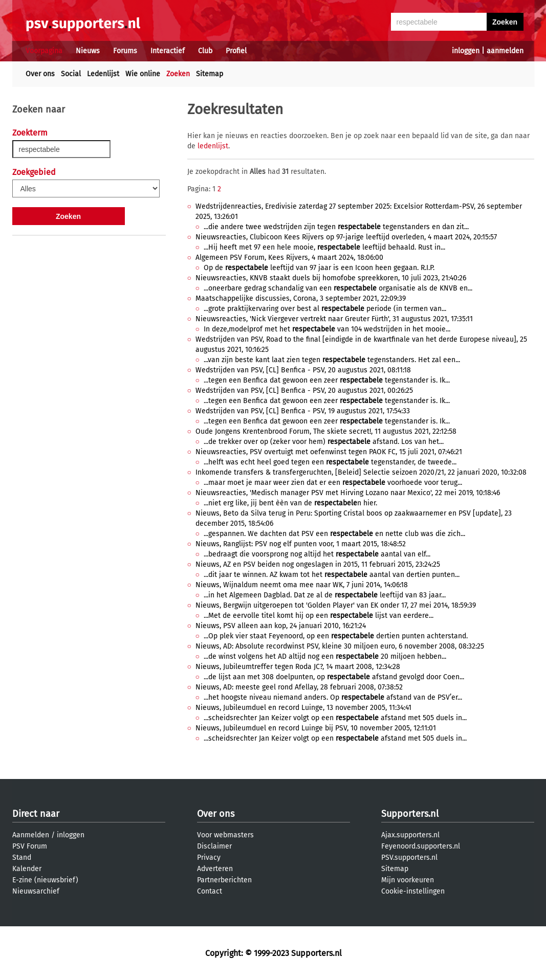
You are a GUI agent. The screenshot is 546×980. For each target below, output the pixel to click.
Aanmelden (31, 835)
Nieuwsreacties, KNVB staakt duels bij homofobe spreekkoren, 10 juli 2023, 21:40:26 (331, 278)
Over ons (40, 74)
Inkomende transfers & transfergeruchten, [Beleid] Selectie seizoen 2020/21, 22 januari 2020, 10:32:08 (361, 472)
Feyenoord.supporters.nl (421, 846)
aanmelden (505, 51)
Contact (210, 891)
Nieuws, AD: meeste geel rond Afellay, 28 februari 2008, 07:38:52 (299, 687)
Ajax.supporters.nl (410, 835)
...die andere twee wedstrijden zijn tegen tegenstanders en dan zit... (336, 227)
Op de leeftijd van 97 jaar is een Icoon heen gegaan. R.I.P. (319, 268)
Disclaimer (214, 846)
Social (71, 74)
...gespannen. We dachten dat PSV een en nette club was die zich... (334, 534)
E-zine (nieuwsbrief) (45, 880)
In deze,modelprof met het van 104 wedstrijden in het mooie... (327, 329)
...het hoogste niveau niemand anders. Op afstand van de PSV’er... (333, 697)
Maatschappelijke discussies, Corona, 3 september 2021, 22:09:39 (301, 298)
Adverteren (215, 869)
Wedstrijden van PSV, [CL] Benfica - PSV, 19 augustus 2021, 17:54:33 (303, 411)
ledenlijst (213, 146)
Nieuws (88, 51)
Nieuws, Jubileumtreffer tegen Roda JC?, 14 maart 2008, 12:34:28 (298, 667)
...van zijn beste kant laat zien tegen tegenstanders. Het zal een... (332, 360)
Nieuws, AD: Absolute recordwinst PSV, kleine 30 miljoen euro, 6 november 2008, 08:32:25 (340, 646)
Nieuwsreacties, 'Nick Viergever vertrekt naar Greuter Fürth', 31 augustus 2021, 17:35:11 (334, 319)
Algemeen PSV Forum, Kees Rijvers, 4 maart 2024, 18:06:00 (289, 258)
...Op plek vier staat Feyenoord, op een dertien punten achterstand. (336, 636)
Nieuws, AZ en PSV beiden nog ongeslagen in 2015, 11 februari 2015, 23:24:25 (318, 564)
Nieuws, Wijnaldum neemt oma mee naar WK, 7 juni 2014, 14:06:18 (302, 585)
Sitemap (210, 74)
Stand (22, 857)
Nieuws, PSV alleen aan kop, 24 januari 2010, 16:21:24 (281, 626)
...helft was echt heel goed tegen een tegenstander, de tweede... (330, 462)
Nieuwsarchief (36, 891)
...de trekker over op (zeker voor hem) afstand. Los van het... (324, 442)
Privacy (209, 857)
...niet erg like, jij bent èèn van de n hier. (290, 503)
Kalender (27, 869)
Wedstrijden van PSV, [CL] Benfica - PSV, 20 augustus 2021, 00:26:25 (304, 391)
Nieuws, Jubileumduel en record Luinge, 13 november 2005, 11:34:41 (303, 708)
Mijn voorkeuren (408, 880)
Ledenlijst (103, 74)
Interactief (168, 51)
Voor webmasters (225, 835)
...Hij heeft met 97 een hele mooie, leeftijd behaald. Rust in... (324, 247)
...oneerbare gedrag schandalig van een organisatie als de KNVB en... (338, 288)
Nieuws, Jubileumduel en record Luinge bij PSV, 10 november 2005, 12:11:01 (316, 728)
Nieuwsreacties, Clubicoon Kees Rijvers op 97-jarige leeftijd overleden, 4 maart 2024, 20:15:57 (346, 237)
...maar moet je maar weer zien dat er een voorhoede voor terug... (333, 483)
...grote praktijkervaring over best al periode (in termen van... (325, 309)
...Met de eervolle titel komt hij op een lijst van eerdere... (319, 616)
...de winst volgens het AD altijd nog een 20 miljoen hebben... (325, 656)
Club (205, 51)
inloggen (466, 51)
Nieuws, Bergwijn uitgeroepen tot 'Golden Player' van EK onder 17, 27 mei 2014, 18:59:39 (336, 605)
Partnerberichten (224, 880)
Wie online (143, 74)
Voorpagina (44, 51)
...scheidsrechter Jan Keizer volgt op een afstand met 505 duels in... (335, 718)
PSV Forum (30, 846)
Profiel (236, 51)
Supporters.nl (410, 814)
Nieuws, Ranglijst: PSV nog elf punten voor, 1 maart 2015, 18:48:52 (301, 544)
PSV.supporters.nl (409, 857)
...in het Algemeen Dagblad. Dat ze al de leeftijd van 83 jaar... (325, 595)
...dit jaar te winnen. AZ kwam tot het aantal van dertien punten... (332, 575)
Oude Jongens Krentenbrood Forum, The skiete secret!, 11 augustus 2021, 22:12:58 (326, 431)
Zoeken (178, 74)
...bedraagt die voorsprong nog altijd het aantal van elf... (317, 554)
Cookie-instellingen (413, 891)
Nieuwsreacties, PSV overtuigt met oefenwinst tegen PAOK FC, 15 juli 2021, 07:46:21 (329, 452)
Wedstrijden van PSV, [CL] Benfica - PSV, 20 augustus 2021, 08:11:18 (303, 370)
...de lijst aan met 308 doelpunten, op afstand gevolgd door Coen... (334, 677)
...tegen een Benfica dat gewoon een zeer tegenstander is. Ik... (327, 380)
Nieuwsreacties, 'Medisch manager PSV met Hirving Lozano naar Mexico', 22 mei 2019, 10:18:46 (348, 493)
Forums (125, 51)
